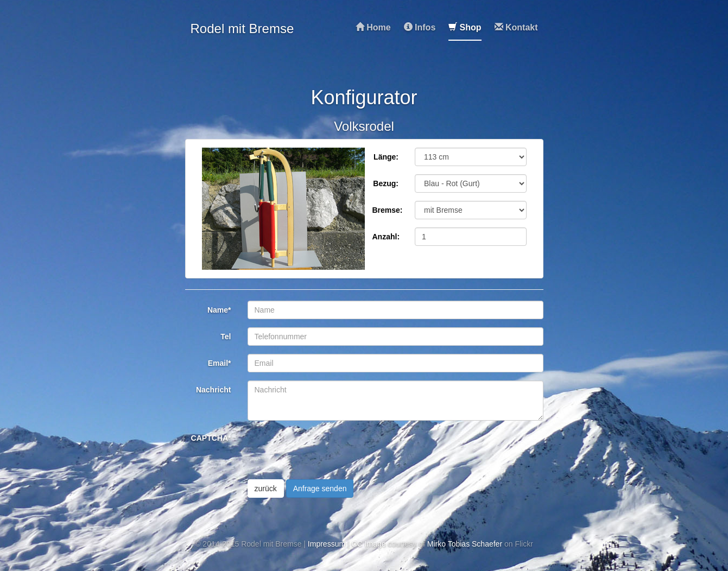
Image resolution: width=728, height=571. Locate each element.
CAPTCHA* (211, 438)
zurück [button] (266, 488)
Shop (465, 27)
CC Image (369, 544)
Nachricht (214, 390)
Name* (219, 310)
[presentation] (330, 450)
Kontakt (516, 27)
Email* (220, 363)
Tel (226, 337)
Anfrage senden (320, 488)
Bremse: (388, 210)
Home (373, 27)
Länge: (386, 157)
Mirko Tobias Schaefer (465, 544)
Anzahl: (386, 237)
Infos (420, 27)
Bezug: (386, 183)
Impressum (327, 544)
